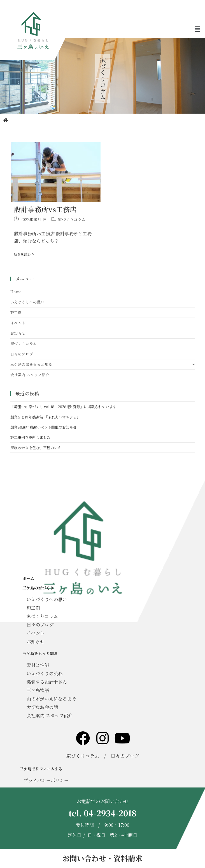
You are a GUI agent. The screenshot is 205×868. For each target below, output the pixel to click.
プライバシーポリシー (46, 780)
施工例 (16, 312)
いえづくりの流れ (45, 673)
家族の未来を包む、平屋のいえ (36, 448)
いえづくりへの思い (27, 302)
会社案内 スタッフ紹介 (30, 375)
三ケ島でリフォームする (41, 769)
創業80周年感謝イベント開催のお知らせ (44, 427)
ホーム (28, 578)
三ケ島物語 (38, 690)
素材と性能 (38, 665)
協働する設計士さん (47, 682)
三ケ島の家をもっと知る (103, 364)
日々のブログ (22, 354)
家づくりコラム (72, 219)
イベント (18, 323)
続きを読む (24, 254)
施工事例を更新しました (30, 437)
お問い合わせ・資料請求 (102, 858)
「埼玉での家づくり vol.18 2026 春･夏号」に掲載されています (63, 407)
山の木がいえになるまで (51, 699)
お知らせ (18, 333)
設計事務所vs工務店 (45, 209)
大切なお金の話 (42, 707)
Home (16, 292)
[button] (197, 29)
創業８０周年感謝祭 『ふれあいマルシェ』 (45, 417)
